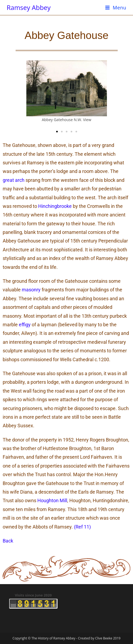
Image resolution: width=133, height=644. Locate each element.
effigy (25, 325)
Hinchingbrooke (55, 206)
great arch (14, 180)
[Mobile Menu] (116, 8)
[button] (57, 132)
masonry (31, 290)
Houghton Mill (52, 500)
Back (8, 541)
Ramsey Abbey (29, 7)
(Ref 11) (82, 527)
